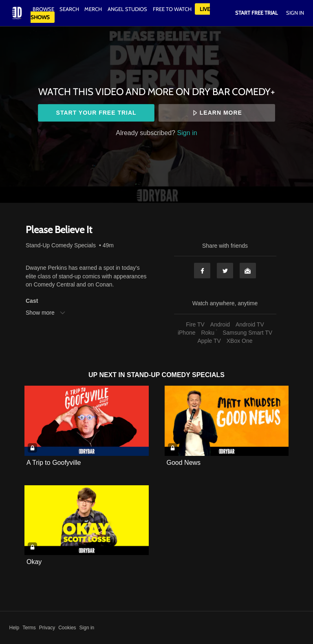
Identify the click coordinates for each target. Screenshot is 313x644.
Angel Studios (127, 9)
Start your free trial (96, 113)
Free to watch (172, 9)
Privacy (47, 628)
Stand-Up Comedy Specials (61, 245)
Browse (44, 9)
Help (14, 628)
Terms (29, 628)
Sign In (295, 13)
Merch (93, 9)
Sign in (187, 133)
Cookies (67, 628)
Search (70, 9)
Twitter (225, 271)
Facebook (202, 271)
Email (248, 271)
